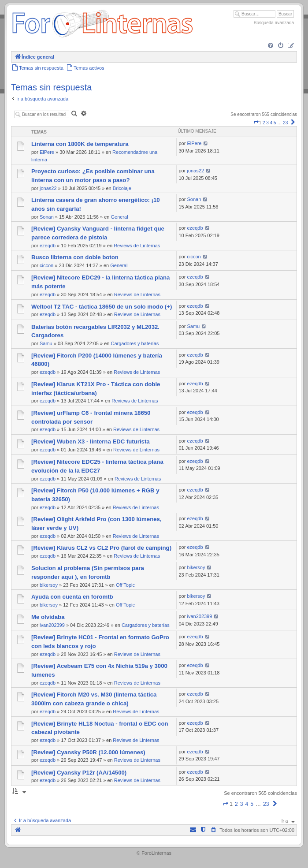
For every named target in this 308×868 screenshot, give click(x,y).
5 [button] (275, 123)
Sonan (47, 217)
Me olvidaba (48, 617)
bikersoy (49, 585)
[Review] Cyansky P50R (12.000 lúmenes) (88, 752)
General (119, 217)
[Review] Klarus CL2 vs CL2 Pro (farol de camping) (101, 548)
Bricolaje (122, 188)
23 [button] (285, 123)
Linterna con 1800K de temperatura (80, 144)
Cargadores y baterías (135, 343)
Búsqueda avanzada (274, 23)
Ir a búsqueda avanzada (42, 99)
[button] (256, 123)
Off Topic (125, 585)
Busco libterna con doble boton (75, 257)
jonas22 (48, 188)
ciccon (46, 265)
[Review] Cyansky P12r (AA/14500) (79, 773)
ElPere (47, 152)
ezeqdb (48, 246)
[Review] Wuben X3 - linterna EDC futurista (91, 441)
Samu (46, 343)
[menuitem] (271, 46)
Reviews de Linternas (137, 246)
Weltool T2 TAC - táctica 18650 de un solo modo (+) (102, 307)
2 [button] (264, 123)
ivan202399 (52, 625)
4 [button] (271, 123)
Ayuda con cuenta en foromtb (72, 597)
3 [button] (267, 123)
